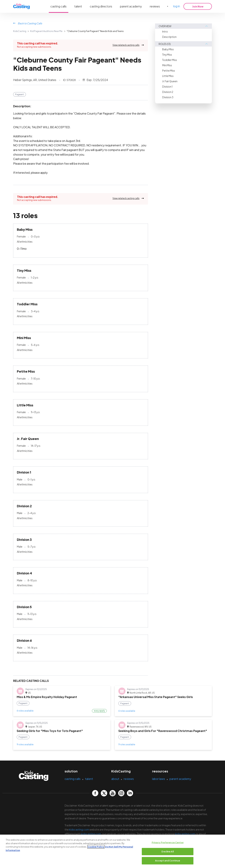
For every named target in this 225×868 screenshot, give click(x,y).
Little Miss (168, 76)
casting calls (58, 6)
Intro (165, 31)
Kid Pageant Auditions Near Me (46, 31)
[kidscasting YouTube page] (113, 793)
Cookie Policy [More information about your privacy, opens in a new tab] (96, 847)
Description (169, 37)
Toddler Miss (170, 60)
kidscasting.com (79, 829)
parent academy (131, 6)
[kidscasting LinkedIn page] (130, 793)
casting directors (101, 6)
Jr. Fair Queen (170, 81)
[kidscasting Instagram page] (121, 793)
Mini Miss (167, 65)
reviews (155, 6)
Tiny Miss (167, 55)
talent (78, 6)
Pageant (20, 94)
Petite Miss (169, 71)
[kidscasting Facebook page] (95, 793)
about (115, 779)
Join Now (198, 6)
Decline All (168, 852)
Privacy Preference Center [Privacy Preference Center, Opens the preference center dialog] (168, 843)
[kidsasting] (21, 6)
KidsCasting (20, 31)
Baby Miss (168, 49)
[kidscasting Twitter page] (104, 793)
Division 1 (167, 86)
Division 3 (168, 97)
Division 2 (168, 92)
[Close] (219, 851)
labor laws (159, 779)
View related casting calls (126, 45)
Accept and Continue (168, 861)
